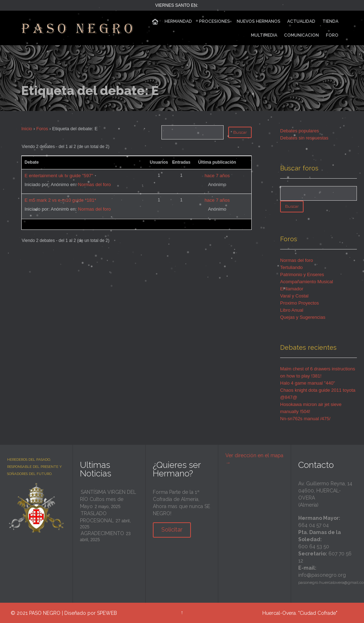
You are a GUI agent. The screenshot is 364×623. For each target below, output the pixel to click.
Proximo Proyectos (299, 303)
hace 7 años (217, 176)
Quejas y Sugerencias (303, 317)
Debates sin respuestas (304, 138)
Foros (42, 129)
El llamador (292, 289)
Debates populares (299, 131)
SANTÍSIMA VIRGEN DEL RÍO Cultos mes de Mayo (108, 499)
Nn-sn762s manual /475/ (305, 419)
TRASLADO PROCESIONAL (97, 517)
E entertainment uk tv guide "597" (59, 176)
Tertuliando (291, 267)
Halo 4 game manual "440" (308, 383)
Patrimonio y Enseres (302, 274)
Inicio (27, 129)
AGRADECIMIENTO (102, 533)
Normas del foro (94, 184)
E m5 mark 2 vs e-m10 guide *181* (60, 200)
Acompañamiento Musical (307, 282)
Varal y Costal (294, 296)
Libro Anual (292, 310)
